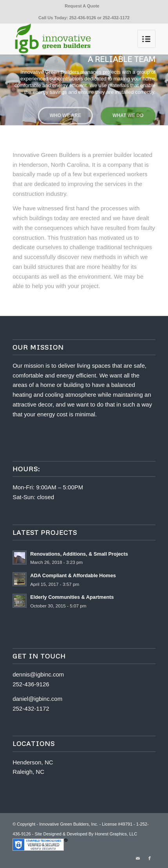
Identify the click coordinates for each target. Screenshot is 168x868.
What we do (128, 115)
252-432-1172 (116, 18)
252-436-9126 (83, 18)
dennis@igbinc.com (38, 674)
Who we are (65, 115)
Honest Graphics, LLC (116, 834)
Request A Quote (82, 6)
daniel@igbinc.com (37, 699)
